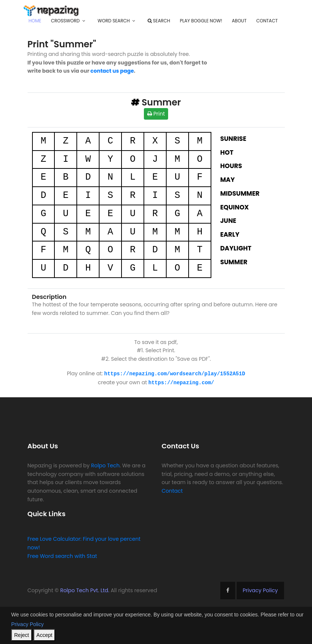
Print (156, 114)
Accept (45, 635)
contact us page (112, 71)
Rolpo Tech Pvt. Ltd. (85, 590)
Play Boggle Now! (201, 21)
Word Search (114, 21)
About (239, 21)
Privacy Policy (260, 590)
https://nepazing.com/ (181, 382)
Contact (267, 21)
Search (159, 21)
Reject (22, 635)
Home (35, 21)
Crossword (65, 21)
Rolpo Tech (105, 465)
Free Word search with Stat (62, 555)
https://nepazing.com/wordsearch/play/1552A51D (175, 373)
